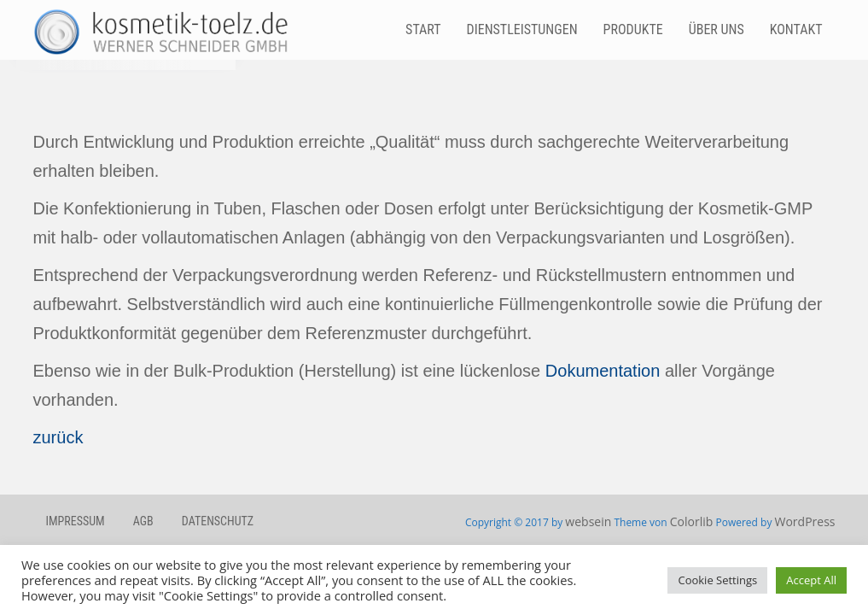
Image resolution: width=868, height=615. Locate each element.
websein (588, 521)
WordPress (805, 521)
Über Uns (717, 29)
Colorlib (692, 521)
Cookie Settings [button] (717, 580)
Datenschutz (218, 521)
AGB (143, 521)
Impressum (76, 521)
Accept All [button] (811, 580)
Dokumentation (603, 371)
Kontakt (796, 29)
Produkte (633, 29)
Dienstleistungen (522, 29)
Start (423, 29)
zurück (58, 437)
